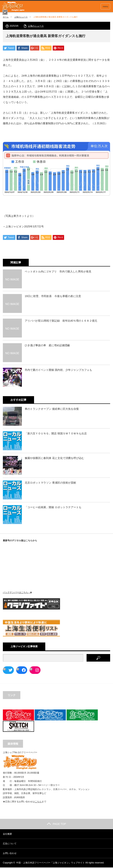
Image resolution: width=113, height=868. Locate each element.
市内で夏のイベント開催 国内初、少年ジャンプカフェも (58, 370)
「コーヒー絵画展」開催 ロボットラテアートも (53, 508)
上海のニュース (21, 17)
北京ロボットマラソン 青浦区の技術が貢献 (50, 483)
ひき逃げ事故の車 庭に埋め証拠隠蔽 (47, 346)
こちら (38, 802)
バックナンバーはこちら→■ (17, 593)
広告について (10, 844)
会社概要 (7, 835)
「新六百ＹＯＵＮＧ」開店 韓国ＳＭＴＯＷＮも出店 (56, 434)
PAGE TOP (56, 824)
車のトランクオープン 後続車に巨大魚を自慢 (52, 409)
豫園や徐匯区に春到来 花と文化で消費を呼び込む (54, 459)
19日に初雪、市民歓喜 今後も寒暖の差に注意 (53, 297)
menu (105, 6)
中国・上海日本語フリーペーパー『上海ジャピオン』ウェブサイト (50, 863)
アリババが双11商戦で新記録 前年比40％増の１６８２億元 (61, 321)
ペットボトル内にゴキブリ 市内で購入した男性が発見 (58, 272)
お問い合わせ (10, 854)
